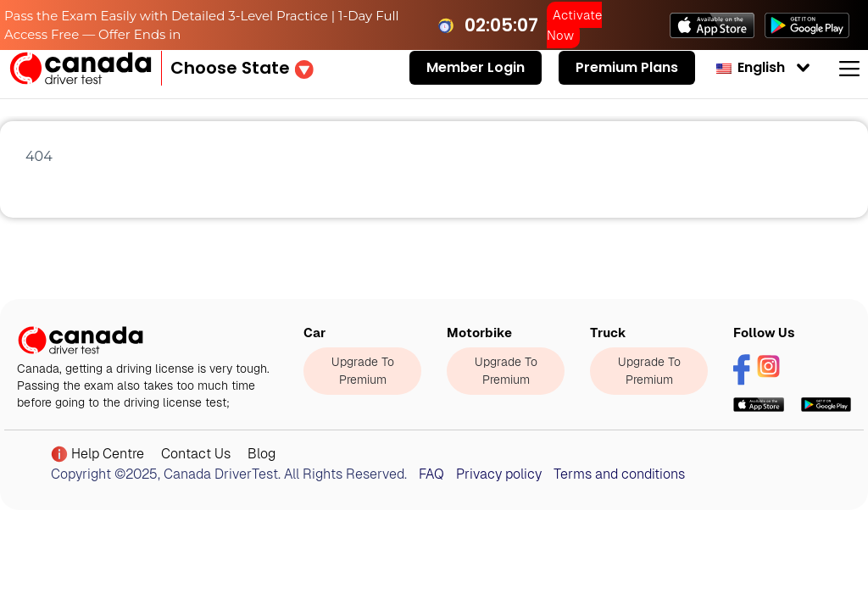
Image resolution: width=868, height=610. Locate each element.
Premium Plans (627, 67)
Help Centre (97, 455)
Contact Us (196, 454)
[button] (242, 68)
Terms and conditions (619, 474)
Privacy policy (499, 474)
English (751, 67)
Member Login (476, 67)
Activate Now (574, 25)
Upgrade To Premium (363, 371)
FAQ (431, 474)
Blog (262, 454)
